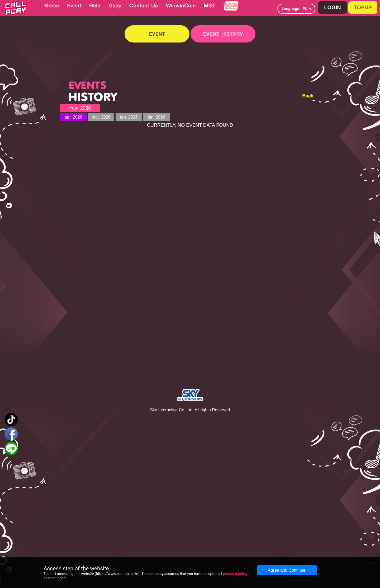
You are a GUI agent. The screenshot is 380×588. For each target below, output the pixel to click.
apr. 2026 (73, 117)
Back (308, 96)
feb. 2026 (129, 117)
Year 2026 (80, 108)
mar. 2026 (101, 117)
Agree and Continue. (287, 570)
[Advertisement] (340, 109)
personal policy (235, 574)
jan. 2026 (156, 117)
